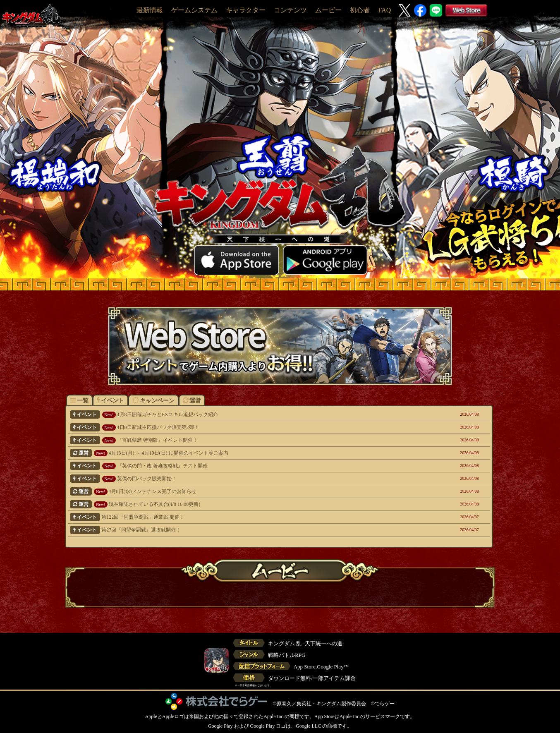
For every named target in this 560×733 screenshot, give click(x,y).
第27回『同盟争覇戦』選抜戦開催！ (239, 530)
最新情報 (150, 10)
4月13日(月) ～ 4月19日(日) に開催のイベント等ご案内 (239, 453)
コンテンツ (290, 10)
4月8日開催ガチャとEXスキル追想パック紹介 (239, 414)
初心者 (360, 10)
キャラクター (246, 10)
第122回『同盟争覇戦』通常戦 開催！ (239, 517)
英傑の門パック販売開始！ (239, 479)
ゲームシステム (194, 10)
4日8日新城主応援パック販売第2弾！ (239, 427)
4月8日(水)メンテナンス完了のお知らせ (239, 491)
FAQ (384, 10)
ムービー (328, 10)
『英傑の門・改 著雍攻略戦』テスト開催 (239, 466)
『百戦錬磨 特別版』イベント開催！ (239, 440)
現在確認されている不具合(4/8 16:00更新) (239, 504)
